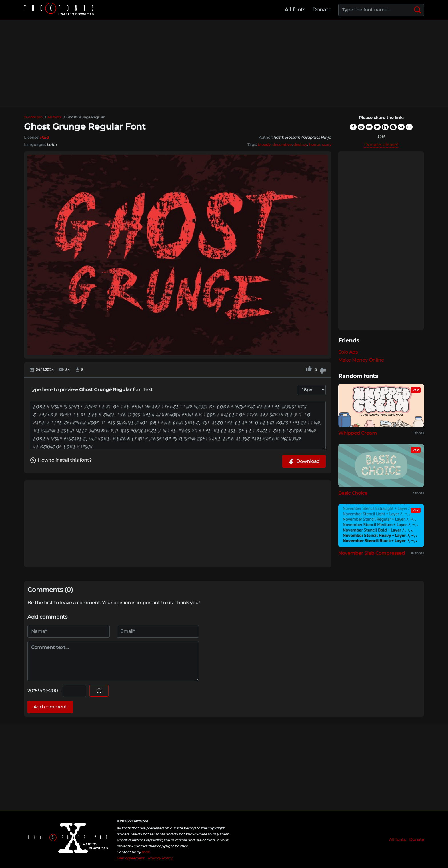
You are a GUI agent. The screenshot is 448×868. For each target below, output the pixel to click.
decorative (282, 144)
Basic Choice (353, 493)
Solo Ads (348, 352)
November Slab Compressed (372, 553)
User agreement (131, 858)
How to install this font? (61, 460)
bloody (264, 144)
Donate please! (381, 145)
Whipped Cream (358, 433)
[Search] (418, 10)
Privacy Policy (160, 858)
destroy (300, 144)
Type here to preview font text (91, 390)
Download (304, 461)
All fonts (295, 10)
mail (146, 852)
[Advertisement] (224, 64)
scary (327, 144)
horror (315, 144)
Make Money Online (361, 360)
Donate (322, 10)
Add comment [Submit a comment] (50, 707)
